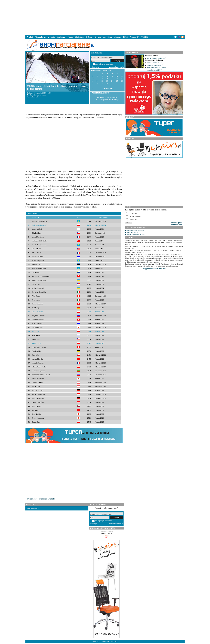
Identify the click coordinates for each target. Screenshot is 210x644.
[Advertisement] (105, 17)
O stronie (89, 37)
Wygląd (30, 37)
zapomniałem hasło (117, 67)
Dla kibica (79, 37)
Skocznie (117, 37)
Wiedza (70, 37)
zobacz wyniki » (177, 223)
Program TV (135, 37)
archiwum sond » (177, 225)
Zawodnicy (108, 37)
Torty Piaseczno (132, 232)
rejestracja (95, 67)
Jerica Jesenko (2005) (154, 70)
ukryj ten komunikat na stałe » (154, 269)
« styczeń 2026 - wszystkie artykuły (40, 499)
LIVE (125, 37)
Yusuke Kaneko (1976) (155, 65)
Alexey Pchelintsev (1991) (156, 67)
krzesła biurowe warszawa (136, 234)
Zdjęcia (98, 37)
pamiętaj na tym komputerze (104, 64)
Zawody (52, 37)
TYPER (145, 37)
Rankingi (61, 37)
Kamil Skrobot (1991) (154, 63)
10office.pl (114, 641)
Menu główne (41, 37)
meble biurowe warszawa (136, 230)
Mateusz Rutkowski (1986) (156, 58)
